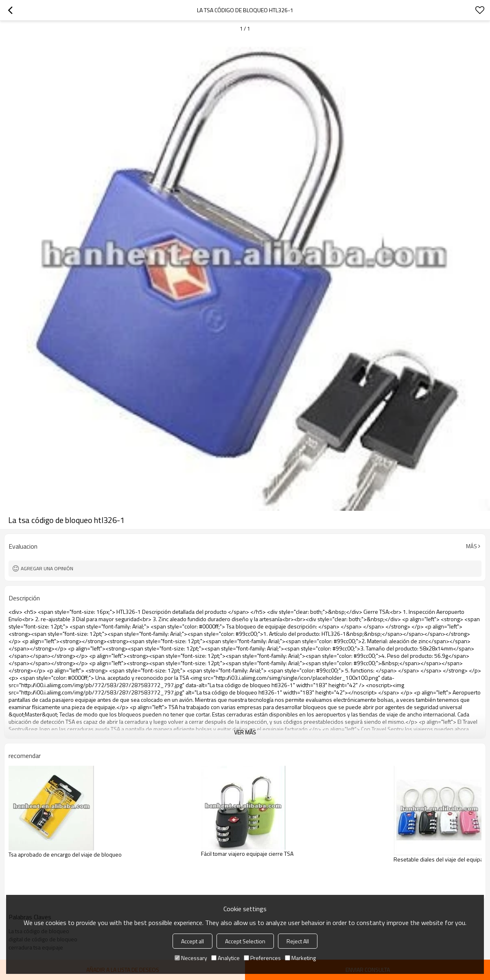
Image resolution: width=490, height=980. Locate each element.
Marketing (300, 958)
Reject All (298, 941)
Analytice (225, 958)
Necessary (191, 958)
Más (471, 546)
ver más (245, 732)
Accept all (192, 941)
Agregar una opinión (47, 568)
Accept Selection (245, 941)
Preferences (262, 958)
